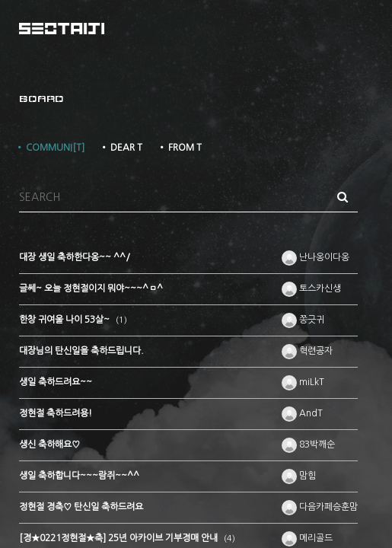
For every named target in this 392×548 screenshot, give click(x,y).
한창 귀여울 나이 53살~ (65, 320)
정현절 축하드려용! (56, 413)
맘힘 (299, 476)
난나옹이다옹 (316, 257)
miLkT (303, 382)
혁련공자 (307, 351)
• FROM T (180, 148)
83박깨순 (308, 444)
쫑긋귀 (303, 320)
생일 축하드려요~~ (56, 382)
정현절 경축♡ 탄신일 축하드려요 (81, 507)
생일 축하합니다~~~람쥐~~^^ (79, 476)
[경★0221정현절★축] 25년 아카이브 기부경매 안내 (120, 538)
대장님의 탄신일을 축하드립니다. (81, 351)
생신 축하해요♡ (49, 444)
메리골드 (307, 538)
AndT (302, 413)
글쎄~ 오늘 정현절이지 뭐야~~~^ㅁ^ (91, 288)
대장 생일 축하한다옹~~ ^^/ (75, 257)
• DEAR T (121, 148)
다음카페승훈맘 (320, 507)
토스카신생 (311, 288)
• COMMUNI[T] (50, 148)
